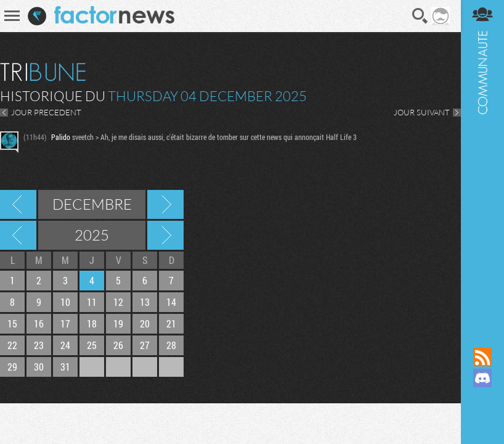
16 (39, 323)
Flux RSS (482, 357)
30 (39, 367)
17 (65, 323)
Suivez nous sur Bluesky (482, 420)
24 (65, 345)
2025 (92, 235)
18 (92, 323)
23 (39, 345)
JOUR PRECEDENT (46, 112)
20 (145, 323)
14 (171, 302)
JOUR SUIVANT (422, 112)
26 (118, 345)
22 (12, 345)
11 (92, 302)
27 (145, 345)
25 (92, 345)
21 (171, 323)
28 (171, 345)
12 (118, 302)
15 (12, 323)
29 (12, 367)
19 (118, 323)
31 (65, 367)
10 (65, 302)
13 (145, 302)
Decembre (92, 204)
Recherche (420, 16)
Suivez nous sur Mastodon (482, 399)
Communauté (482, 162)
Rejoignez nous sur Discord (482, 378)
